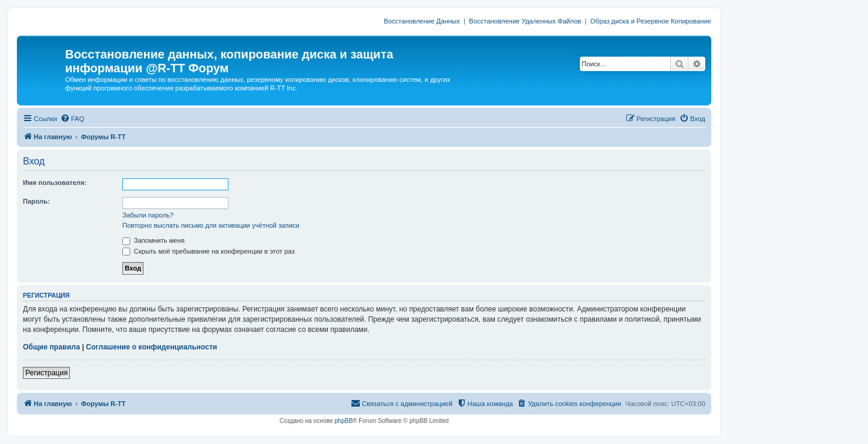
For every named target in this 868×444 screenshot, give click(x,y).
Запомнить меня (153, 240)
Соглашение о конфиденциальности (152, 347)
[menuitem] (72, 119)
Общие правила (52, 347)
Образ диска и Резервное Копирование (651, 21)
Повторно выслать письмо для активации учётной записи (211, 225)
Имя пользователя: (55, 183)
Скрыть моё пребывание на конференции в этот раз (209, 251)
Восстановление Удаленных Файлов (525, 21)
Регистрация (46, 373)
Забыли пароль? (148, 215)
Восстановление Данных (422, 21)
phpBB (344, 421)
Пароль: (36, 201)
